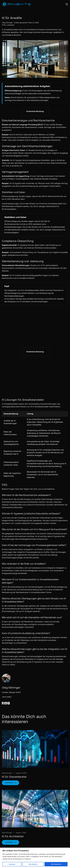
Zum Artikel (9, 783)
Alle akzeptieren (56, 864)
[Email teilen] (9, 703)
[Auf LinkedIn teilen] (6, 703)
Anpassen (12, 864)
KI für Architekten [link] (13, 836)
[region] (35, 858)
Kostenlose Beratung (35, 111)
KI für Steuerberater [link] (14, 777)
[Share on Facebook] (3, 703)
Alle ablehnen (33, 864)
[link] (35, 749)
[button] (67, 4)
